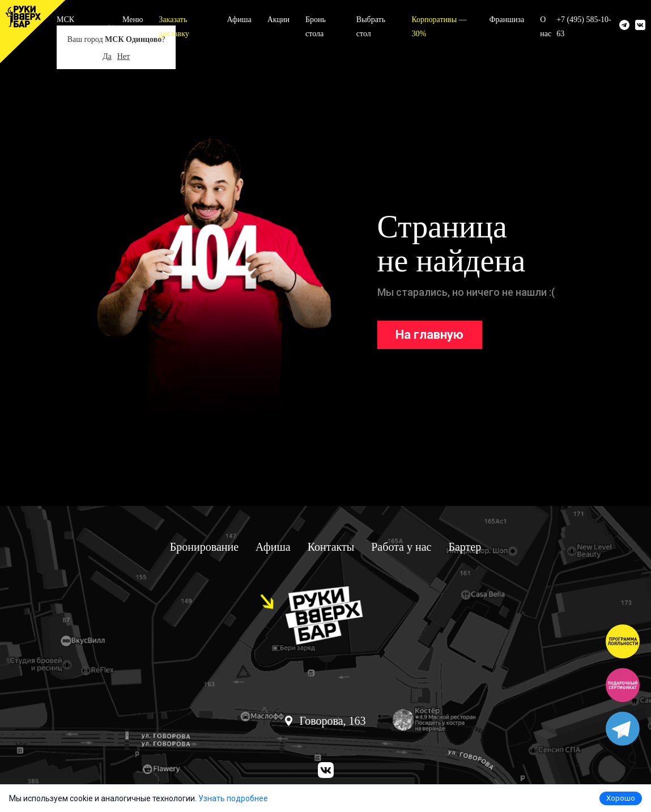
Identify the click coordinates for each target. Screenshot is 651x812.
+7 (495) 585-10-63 (584, 27)
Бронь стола (316, 27)
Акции (278, 20)
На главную (429, 335)
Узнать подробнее (233, 798)
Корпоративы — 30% (439, 27)
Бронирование (204, 547)
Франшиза (507, 20)
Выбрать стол (371, 27)
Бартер (465, 547)
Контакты (331, 547)
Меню (133, 20)
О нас (546, 27)
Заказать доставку (174, 27)
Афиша (239, 20)
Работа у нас (401, 547)
